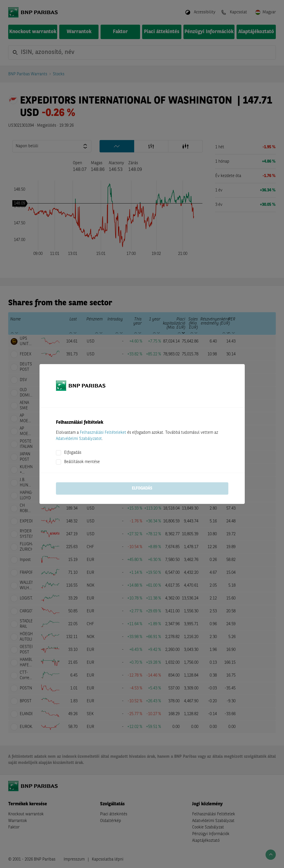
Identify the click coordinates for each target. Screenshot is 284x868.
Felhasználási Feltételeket (103, 433)
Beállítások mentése (82, 462)
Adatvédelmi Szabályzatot (79, 439)
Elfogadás (73, 453)
